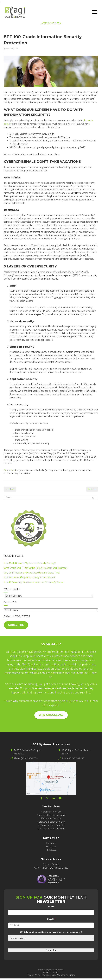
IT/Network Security (51, 818)
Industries (51, 843)
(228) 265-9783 (51, 23)
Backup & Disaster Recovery (51, 815)
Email (51, 920)
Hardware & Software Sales (51, 822)
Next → (92, 489)
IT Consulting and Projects (51, 825)
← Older (10, 489)
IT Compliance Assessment (51, 828)
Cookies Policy (49, 975)
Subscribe (16, 625)
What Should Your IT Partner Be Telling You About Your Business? (36, 568)
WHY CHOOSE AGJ (51, 715)
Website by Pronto (66, 975)
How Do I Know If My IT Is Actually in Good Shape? (29, 577)
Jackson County (51, 864)
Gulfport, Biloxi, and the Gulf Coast (51, 868)
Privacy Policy (33, 975)
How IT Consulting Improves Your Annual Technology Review (34, 582)
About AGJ (51, 850)
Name (51, 907)
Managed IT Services (51, 812)
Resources (51, 846)
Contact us (9, 470)
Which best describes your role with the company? (51, 932)
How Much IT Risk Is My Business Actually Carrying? (30, 563)
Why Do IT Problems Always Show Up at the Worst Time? (32, 573)
